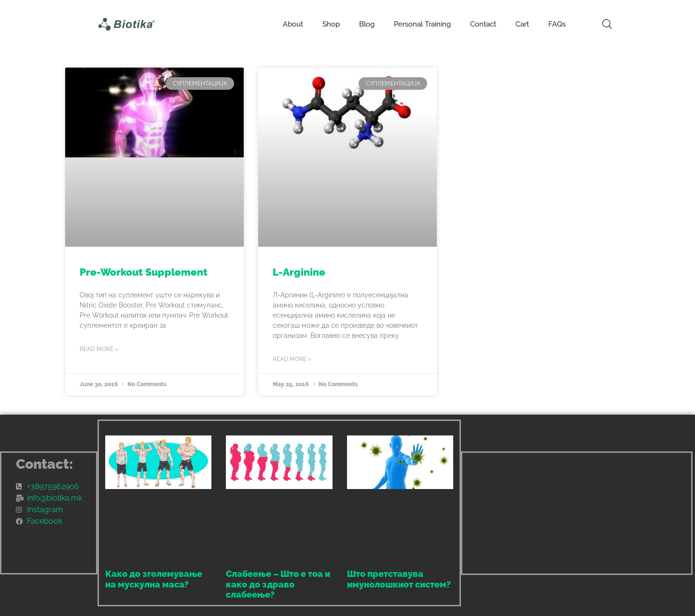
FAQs (557, 24)
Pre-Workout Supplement (144, 272)
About (293, 24)
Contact (483, 24)
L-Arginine (299, 272)
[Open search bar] (607, 24)
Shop (331, 24)
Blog (367, 24)
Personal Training (422, 24)
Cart (522, 24)
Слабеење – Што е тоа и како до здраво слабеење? (278, 584)
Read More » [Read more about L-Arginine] (292, 359)
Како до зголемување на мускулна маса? (154, 579)
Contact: (45, 464)
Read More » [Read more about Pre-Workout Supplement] (99, 349)
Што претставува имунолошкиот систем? (399, 579)
